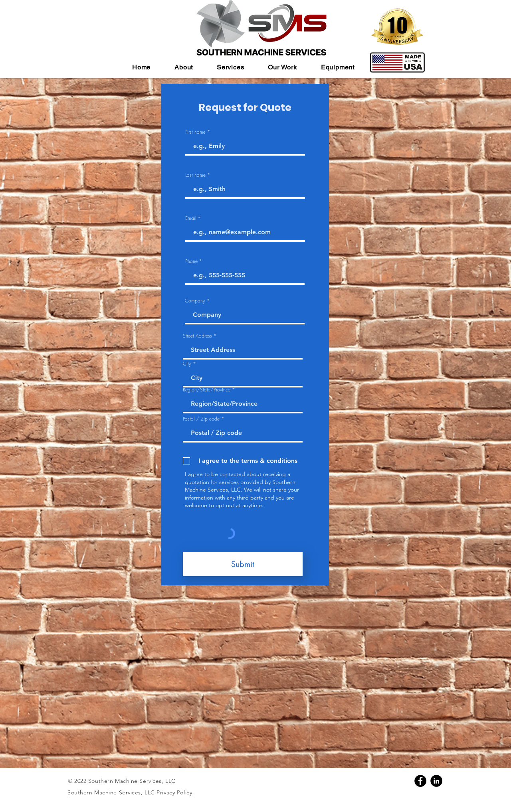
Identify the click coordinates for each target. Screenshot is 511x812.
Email (191, 218)
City (187, 364)
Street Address (197, 336)
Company (195, 301)
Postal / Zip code (201, 419)
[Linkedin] (436, 781)
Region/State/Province (207, 390)
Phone (191, 261)
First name (195, 132)
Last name (195, 175)
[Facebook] (420, 781)
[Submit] (243, 564)
